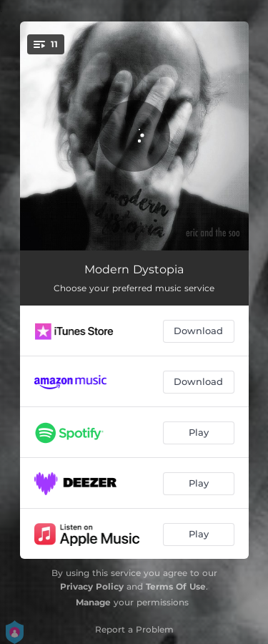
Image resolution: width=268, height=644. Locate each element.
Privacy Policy (92, 586)
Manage (93, 602)
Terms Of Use (176, 586)
